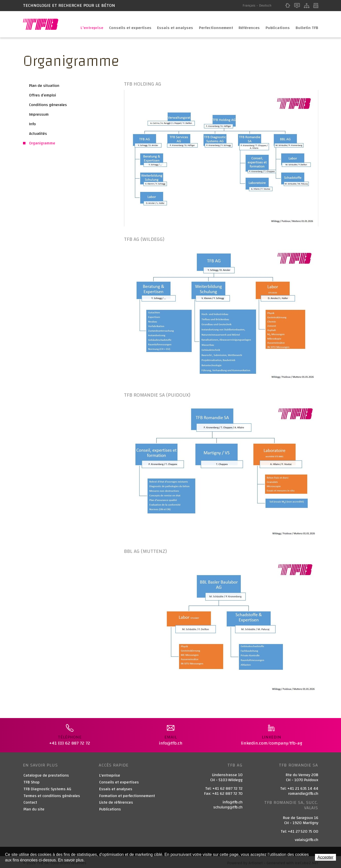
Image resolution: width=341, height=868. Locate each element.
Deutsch (265, 6)
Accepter (325, 857)
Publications (276, 24)
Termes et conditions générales (52, 794)
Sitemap (307, 6)
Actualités (38, 134)
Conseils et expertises (119, 24)
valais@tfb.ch (307, 838)
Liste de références (116, 801)
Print (316, 6)
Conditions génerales (48, 105)
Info (32, 124)
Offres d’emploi (43, 95)
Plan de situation (44, 86)
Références (246, 24)
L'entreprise (78, 24)
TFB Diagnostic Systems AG (47, 787)
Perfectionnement (210, 24)
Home (288, 6)
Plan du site (34, 808)
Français (249, 6)
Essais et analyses (167, 24)
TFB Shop (32, 781)
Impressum (39, 114)
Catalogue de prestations (46, 774)
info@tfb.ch (233, 800)
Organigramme (42, 143)
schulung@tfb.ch (228, 805)
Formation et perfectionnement (127, 794)
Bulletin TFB (306, 24)
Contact (297, 6)
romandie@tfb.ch (303, 792)
